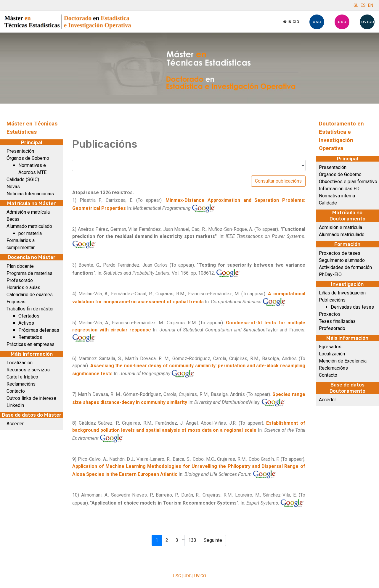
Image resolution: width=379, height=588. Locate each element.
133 (192, 540)
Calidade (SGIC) (23, 179)
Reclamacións (21, 384)
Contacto (16, 391)
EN (371, 5)
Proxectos (330, 314)
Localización (20, 363)
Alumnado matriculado (29, 226)
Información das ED (339, 189)
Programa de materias (29, 273)
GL (356, 5)
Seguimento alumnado (342, 260)
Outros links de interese (31, 398)
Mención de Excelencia (343, 361)
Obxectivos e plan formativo (348, 182)
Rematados (30, 337)
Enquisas (16, 302)
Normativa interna (337, 196)
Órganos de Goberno (28, 158)
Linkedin (15, 405)
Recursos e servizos (28, 370)
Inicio (291, 22)
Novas (13, 187)
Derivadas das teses (352, 307)
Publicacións (332, 300)
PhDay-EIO (330, 274)
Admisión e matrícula (28, 212)
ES (363, 5)
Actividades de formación (345, 267)
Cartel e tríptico (22, 377)
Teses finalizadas (337, 321)
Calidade (328, 203)
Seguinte (213, 540)
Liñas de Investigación (342, 293)
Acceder (15, 424)
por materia (30, 233)
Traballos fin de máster (30, 309)
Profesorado (20, 280)
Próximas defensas (39, 330)
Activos (26, 323)
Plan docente (20, 266)
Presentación (20, 151)
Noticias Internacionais (30, 194)
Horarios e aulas (23, 287)
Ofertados (29, 316)
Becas (13, 219)
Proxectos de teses (340, 253)
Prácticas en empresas (30, 344)
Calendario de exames (30, 295)
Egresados (330, 347)
